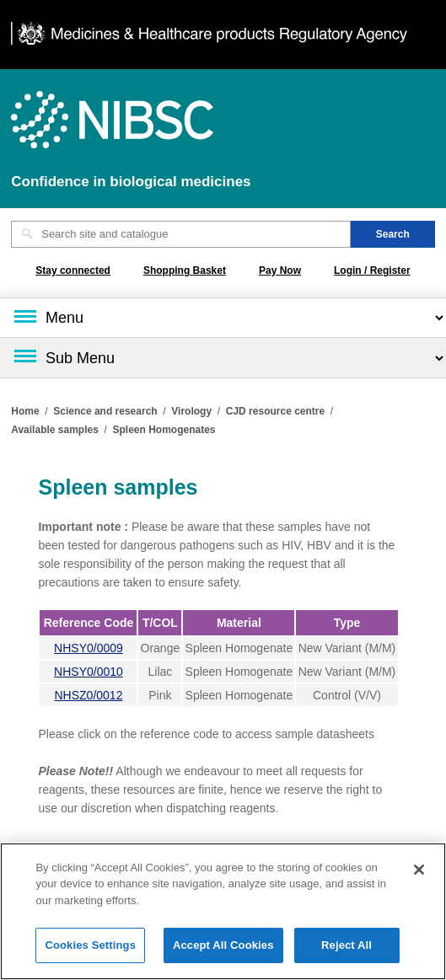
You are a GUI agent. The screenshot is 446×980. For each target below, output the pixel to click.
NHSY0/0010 (89, 672)
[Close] (419, 877)
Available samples (55, 430)
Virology (191, 411)
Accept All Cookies (223, 953)
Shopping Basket (185, 270)
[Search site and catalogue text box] (181, 234)
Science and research (105, 411)
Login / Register (372, 270)
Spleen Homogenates (164, 430)
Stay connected (73, 270)
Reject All (347, 953)
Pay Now (280, 270)
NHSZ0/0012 (89, 695)
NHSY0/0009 (89, 648)
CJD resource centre (275, 411)
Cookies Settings (90, 953)
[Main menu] (223, 318)
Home (25, 411)
